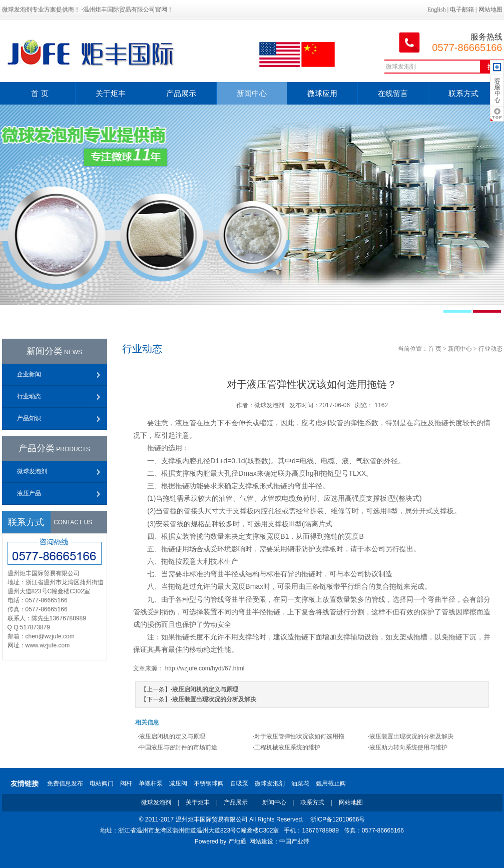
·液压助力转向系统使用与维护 (408, 747)
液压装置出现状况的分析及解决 (214, 699)
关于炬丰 (111, 93)
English (437, 10)
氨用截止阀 (331, 783)
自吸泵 (239, 783)
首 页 (40, 93)
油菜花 (300, 783)
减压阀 (178, 783)
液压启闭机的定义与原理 (205, 689)
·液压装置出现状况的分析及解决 (411, 736)
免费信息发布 (65, 783)
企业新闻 (29, 374)
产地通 (237, 841)
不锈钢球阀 (209, 783)
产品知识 (29, 418)
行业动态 (29, 396)
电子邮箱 (462, 10)
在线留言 (393, 93)
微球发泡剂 (32, 471)
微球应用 (322, 93)
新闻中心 (252, 93)
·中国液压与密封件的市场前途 (177, 747)
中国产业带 (294, 841)
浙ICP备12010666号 (338, 819)
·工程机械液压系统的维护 (287, 747)
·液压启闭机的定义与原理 (171, 736)
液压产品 (29, 493)
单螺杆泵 (151, 783)
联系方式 (463, 93)
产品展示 (181, 93)
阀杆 (126, 783)
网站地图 (490, 10)
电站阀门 (102, 783)
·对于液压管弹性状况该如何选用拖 (299, 736)
